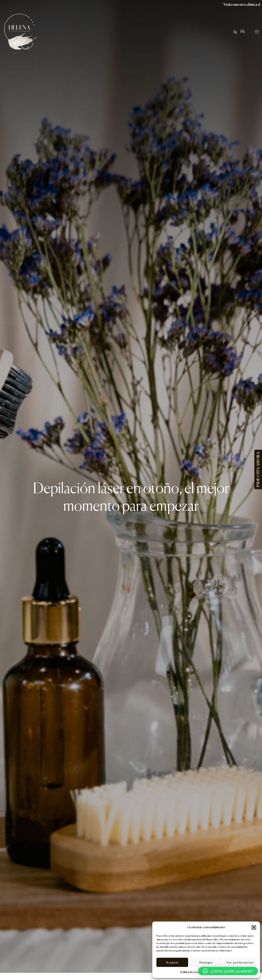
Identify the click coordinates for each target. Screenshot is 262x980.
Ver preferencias (240, 962)
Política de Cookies (192, 972)
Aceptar (172, 962)
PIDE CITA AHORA (258, 469)
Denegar (206, 962)
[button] (254, 927)
